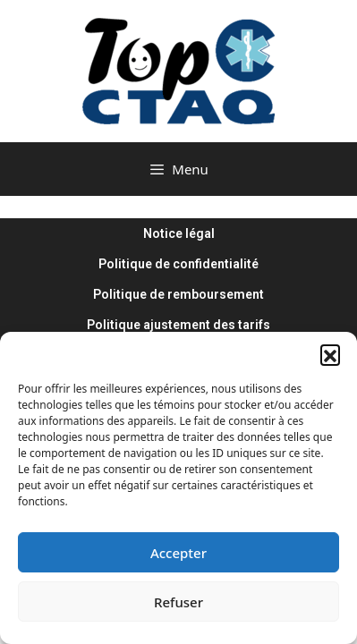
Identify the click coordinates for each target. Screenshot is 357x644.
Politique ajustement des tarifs (178, 325)
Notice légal (179, 233)
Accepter (178, 553)
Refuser (178, 602)
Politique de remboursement (178, 294)
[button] (330, 354)
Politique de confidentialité (178, 264)
